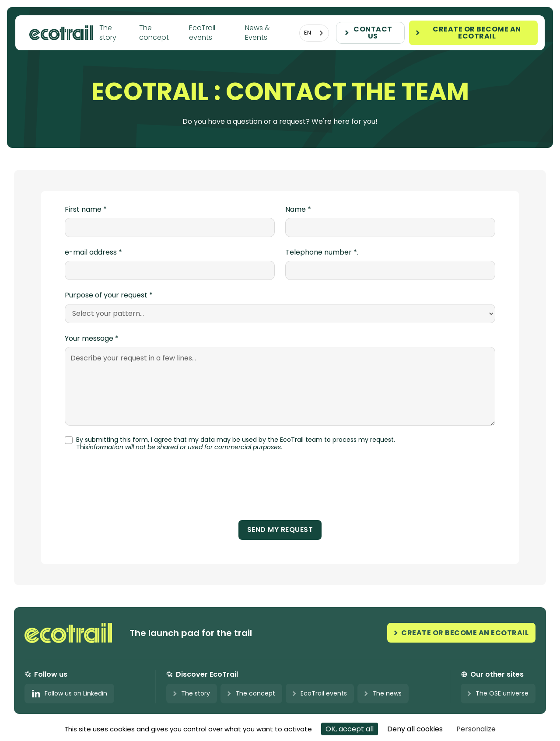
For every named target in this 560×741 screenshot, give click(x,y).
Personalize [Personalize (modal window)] (476, 729)
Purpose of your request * (109, 295)
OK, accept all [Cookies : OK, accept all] (350, 729)
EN (308, 33)
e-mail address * (93, 252)
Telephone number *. (322, 252)
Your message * (92, 339)
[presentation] (280, 489)
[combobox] (314, 33)
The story (108, 33)
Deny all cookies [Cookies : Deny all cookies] (415, 729)
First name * (86, 210)
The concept (154, 33)
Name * (298, 210)
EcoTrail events (202, 33)
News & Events (257, 33)
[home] (64, 33)
